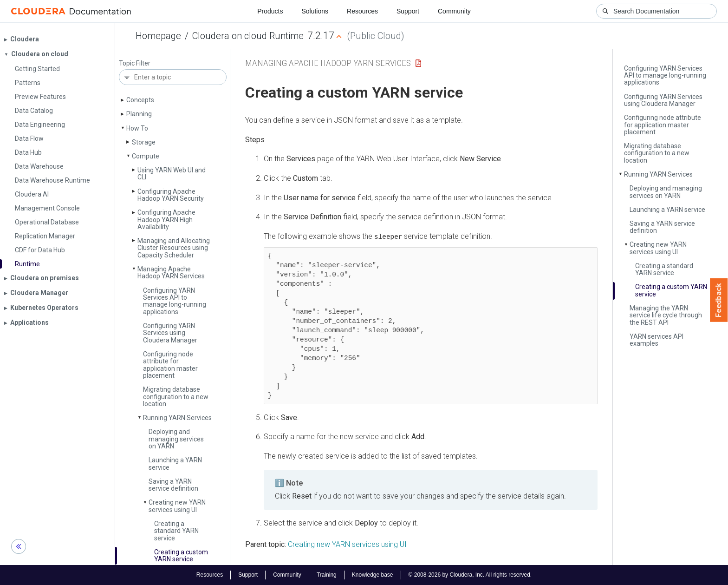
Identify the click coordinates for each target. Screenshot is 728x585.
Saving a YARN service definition (173, 485)
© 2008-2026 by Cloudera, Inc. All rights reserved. (470, 575)
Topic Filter (135, 63)
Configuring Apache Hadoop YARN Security (171, 195)
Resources (362, 11)
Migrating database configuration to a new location (176, 397)
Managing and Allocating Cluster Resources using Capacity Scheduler (174, 248)
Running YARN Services (177, 418)
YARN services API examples (656, 340)
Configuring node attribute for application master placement (170, 365)
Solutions (315, 11)
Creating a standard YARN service (176, 531)
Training (327, 575)
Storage (144, 142)
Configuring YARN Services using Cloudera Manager (170, 333)
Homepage (158, 36)
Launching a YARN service (175, 463)
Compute (146, 156)
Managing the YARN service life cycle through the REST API (666, 315)
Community (454, 11)
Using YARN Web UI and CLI (172, 174)
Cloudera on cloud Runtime (248, 36)
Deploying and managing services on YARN (176, 439)
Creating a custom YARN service (181, 555)
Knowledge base (373, 575)
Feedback (719, 300)
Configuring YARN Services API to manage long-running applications (175, 301)
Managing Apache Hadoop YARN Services (171, 273)
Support (408, 11)
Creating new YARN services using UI (177, 506)
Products (270, 11)
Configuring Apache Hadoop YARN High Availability (166, 220)
